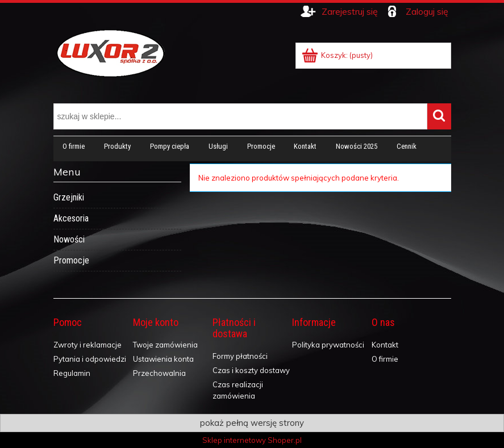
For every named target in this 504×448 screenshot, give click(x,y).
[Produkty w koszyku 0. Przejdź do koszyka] (338, 55)
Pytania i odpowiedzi (90, 359)
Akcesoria (71, 218)
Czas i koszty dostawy (251, 370)
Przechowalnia (159, 373)
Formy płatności (240, 356)
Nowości (69, 239)
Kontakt (385, 345)
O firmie (385, 359)
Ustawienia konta (163, 359)
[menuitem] (74, 146)
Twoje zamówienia (165, 345)
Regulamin (72, 373)
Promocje (71, 260)
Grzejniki (69, 197)
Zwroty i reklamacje (88, 345)
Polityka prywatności (328, 345)
